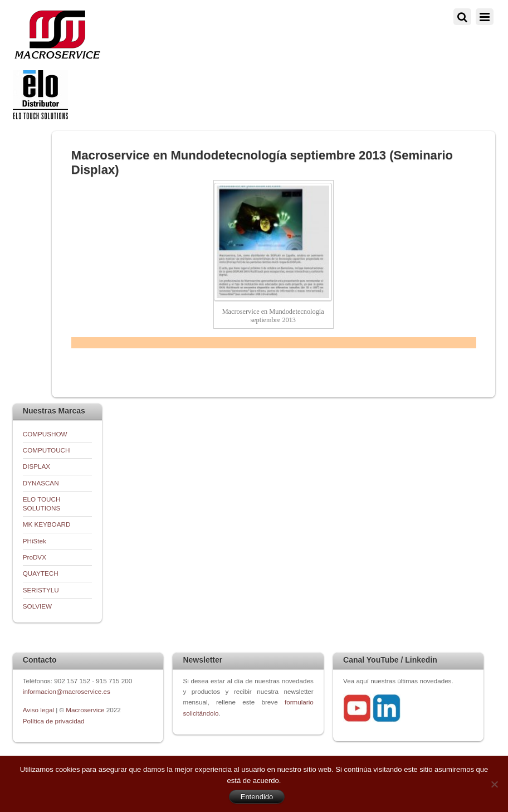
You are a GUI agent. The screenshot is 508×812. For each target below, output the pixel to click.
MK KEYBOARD (47, 524)
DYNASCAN (41, 483)
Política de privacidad (54, 721)
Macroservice (85, 710)
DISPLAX (36, 466)
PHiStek (35, 541)
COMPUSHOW (45, 434)
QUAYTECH (41, 573)
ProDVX (35, 557)
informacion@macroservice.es (67, 691)
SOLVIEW (37, 606)
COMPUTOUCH (47, 450)
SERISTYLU (41, 590)
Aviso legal (39, 710)
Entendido (257, 797)
